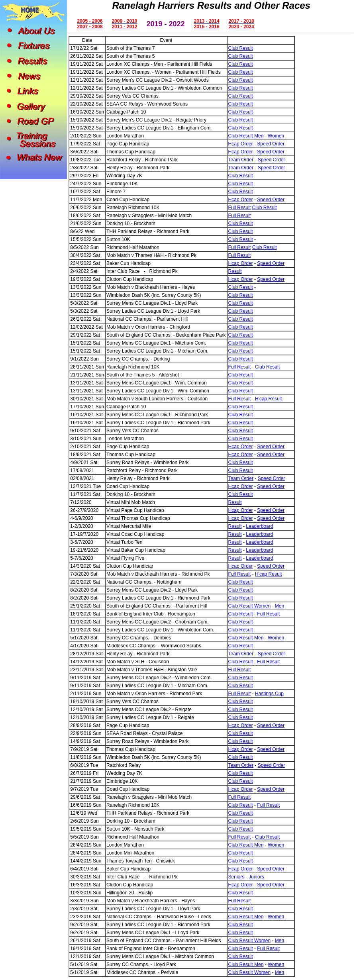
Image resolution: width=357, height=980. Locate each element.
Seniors (236, 877)
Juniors (256, 877)
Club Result (241, 48)
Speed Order (271, 144)
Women (276, 136)
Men (280, 606)
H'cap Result (269, 399)
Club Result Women (250, 606)
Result (235, 271)
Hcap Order (241, 144)
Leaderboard (259, 526)
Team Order (241, 160)
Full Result (240, 208)
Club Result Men (246, 136)
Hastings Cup (269, 694)
